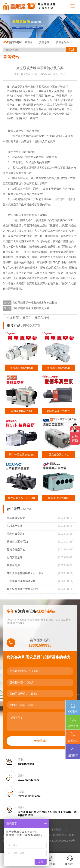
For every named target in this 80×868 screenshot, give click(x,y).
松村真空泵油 (15, 526)
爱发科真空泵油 (16, 534)
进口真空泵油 (15, 557)
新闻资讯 (56, 830)
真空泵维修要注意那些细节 (23, 589)
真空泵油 (44, 42)
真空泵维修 (42, 317)
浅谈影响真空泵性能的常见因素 (31, 308)
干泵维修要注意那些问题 (21, 581)
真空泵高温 (13, 565)
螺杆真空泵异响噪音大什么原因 (25, 573)
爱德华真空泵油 (16, 549)
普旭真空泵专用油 (17, 542)
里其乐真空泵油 (16, 518)
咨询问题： (40, 722)
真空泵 (29, 42)
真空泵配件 (63, 42)
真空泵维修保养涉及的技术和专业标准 (35, 303)
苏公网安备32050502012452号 (57, 841)
